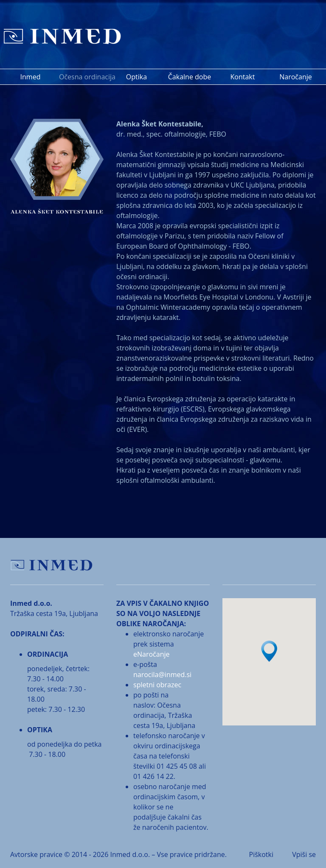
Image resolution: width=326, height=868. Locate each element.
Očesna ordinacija (84, 77)
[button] (269, 651)
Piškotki (261, 854)
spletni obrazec (157, 685)
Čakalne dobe (190, 77)
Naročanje (296, 77)
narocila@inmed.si (162, 675)
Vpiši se (304, 854)
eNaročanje (151, 654)
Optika (136, 77)
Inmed (31, 77)
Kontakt (243, 77)
